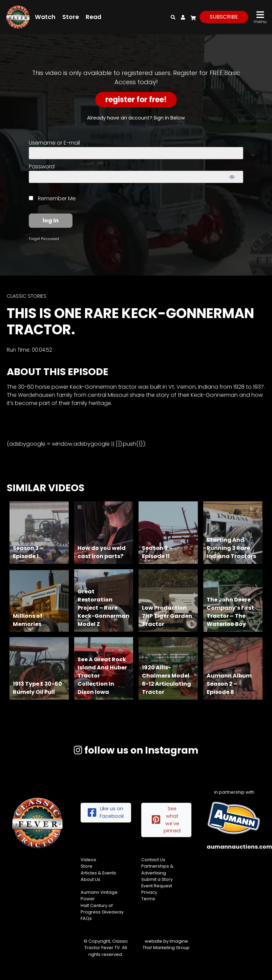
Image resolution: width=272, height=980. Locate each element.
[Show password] (232, 177)
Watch (45, 17)
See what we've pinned (166, 820)
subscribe (224, 17)
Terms (148, 899)
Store (71, 17)
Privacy (149, 892)
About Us (90, 879)
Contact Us (153, 860)
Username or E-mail (54, 143)
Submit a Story (157, 879)
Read (93, 17)
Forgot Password (44, 239)
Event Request (157, 886)
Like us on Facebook (106, 812)
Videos (88, 860)
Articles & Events (98, 873)
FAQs (86, 918)
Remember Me (52, 198)
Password (42, 167)
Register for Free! (136, 100)
